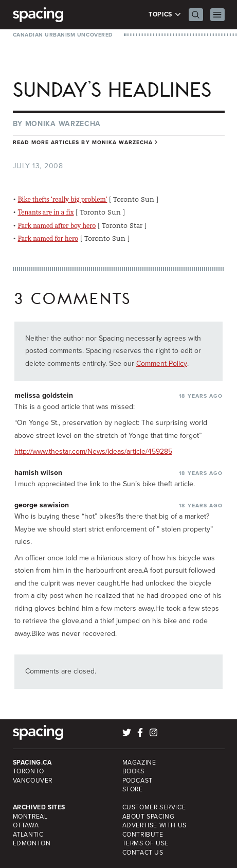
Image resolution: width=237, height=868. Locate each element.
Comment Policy (162, 364)
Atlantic (28, 835)
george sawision (42, 505)
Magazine (139, 763)
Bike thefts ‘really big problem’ (63, 199)
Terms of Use (145, 843)
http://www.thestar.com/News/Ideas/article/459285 (93, 451)
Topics (165, 15)
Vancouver (33, 781)
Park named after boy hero (57, 226)
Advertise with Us (154, 825)
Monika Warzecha (63, 124)
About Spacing (149, 817)
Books (133, 771)
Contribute (143, 835)
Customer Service (154, 807)
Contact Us (143, 853)
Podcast (138, 781)
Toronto (29, 771)
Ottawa (26, 825)
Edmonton (32, 843)
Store (133, 789)
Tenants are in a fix (46, 212)
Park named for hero (48, 238)
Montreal (30, 817)
